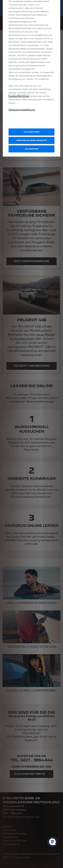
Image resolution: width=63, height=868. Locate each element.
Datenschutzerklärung (22, 110)
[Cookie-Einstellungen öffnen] (52, 842)
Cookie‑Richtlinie (19, 96)
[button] (32, 140)
